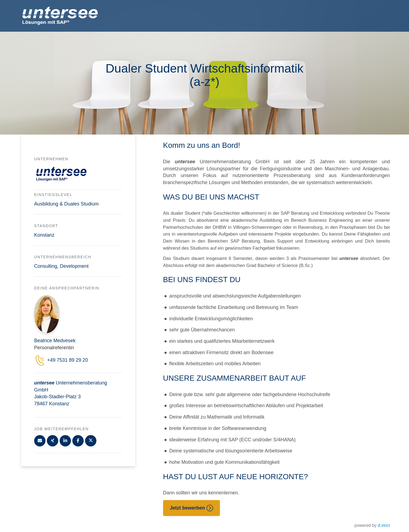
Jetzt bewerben (191, 508)
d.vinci (384, 525)
